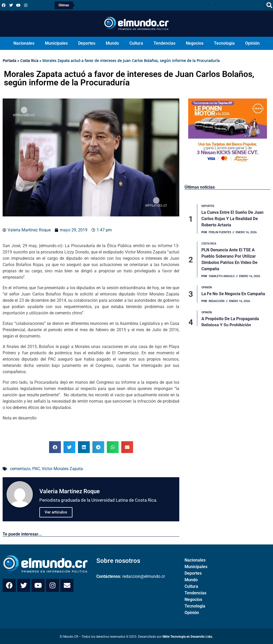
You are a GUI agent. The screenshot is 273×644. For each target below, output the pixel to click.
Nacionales (24, 43)
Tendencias (164, 43)
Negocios (195, 43)
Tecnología (224, 43)
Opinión (252, 43)
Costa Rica (29, 61)
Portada (9, 61)
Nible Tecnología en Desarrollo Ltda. (188, 637)
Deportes (87, 43)
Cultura (136, 43)
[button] (55, 447)
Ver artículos (56, 512)
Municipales (56, 43)
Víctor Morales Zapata (62, 469)
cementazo (20, 469)
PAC (36, 469)
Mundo (112, 43)
